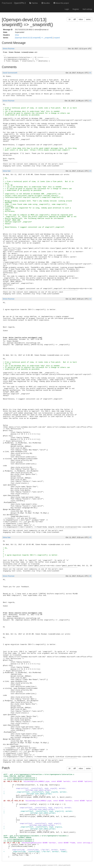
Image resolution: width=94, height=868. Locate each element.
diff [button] (75, 19)
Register (76, 9)
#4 (90, 299)
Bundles (46, 3)
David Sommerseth (10, 73)
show (17, 35)
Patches (34, 3)
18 (69, 19)
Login (67, 9)
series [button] (88, 19)
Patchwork (7, 3)
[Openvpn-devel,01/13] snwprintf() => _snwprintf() (34, 38)
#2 (90, 101)
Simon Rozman (9, 49)
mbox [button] (81, 19)
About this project (61, 3)
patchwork (27, 865)
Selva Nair (7, 171)
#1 (90, 73)
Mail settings (87, 9)
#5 (90, 537)
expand (57, 38)
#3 (90, 171)
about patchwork (65, 865)
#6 (90, 576)
